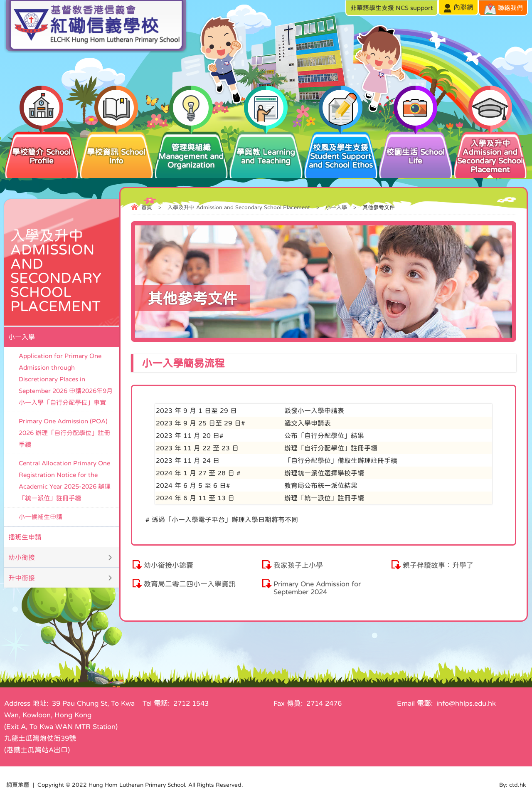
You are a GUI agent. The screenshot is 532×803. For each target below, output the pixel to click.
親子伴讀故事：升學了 (438, 565)
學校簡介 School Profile (42, 147)
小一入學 (336, 207)
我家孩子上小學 (298, 565)
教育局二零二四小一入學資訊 (190, 584)
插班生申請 (25, 537)
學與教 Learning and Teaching (266, 147)
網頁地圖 (18, 785)
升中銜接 (22, 578)
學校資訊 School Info (116, 147)
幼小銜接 (22, 557)
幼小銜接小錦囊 (169, 565)
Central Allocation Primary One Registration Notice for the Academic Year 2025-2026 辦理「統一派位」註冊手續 (65, 481)
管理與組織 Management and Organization (191, 149)
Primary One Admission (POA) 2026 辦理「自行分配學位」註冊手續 (64, 433)
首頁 (147, 207)
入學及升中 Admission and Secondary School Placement (490, 152)
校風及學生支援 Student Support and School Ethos (341, 149)
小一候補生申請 (41, 517)
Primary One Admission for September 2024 (317, 588)
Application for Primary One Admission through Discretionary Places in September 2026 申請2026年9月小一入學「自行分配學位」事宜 (66, 379)
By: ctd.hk (512, 785)
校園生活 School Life (416, 147)
